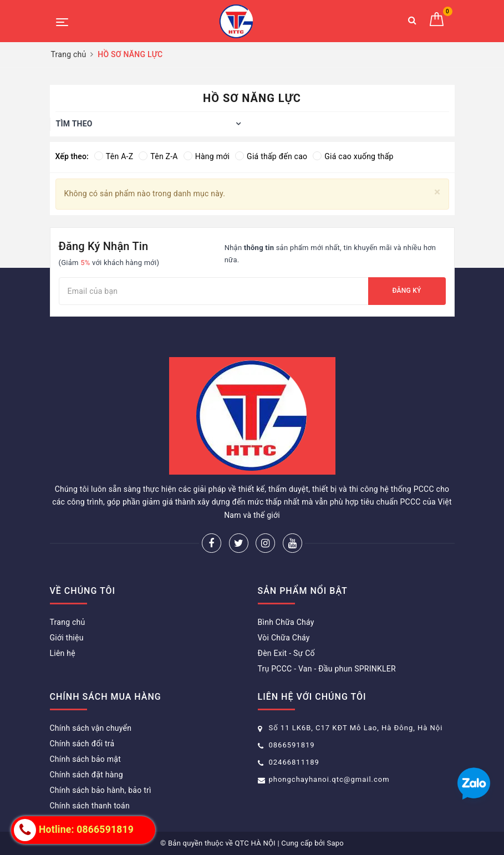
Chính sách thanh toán (90, 806)
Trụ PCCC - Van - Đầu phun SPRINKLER (327, 669)
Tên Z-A (158, 156)
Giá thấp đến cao (271, 156)
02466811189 (294, 762)
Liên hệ (63, 653)
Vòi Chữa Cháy (284, 638)
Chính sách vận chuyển (91, 728)
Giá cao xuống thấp (353, 156)
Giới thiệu (67, 638)
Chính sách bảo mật (85, 759)
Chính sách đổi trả (82, 744)
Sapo (335, 843)
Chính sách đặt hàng (86, 775)
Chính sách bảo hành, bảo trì (101, 790)
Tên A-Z (114, 156)
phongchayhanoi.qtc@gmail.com (329, 779)
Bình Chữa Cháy (286, 622)
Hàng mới (207, 156)
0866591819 (292, 745)
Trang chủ (68, 622)
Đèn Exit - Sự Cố (286, 653)
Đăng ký (406, 291)
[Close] (437, 192)
